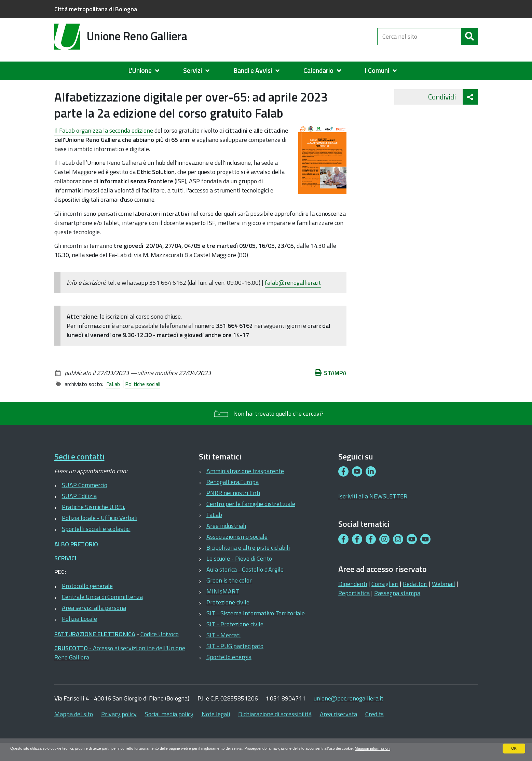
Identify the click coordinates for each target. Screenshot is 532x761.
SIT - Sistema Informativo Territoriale (256, 630)
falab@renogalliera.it (293, 299)
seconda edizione (104, 147)
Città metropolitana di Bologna (96, 9)
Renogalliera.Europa (233, 499)
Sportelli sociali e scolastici (96, 545)
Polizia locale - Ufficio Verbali (100, 535)
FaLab (113, 401)
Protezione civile (228, 619)
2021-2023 (193, 88)
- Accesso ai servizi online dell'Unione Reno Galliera (120, 669)
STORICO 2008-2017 (142, 88)
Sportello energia (229, 674)
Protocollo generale (87, 603)
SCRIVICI (65, 575)
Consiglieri (385, 600)
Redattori (415, 600)
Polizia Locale (79, 635)
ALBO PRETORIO (76, 561)
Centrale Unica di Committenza (102, 613)
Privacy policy (119, 731)
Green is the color (229, 597)
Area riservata (338, 731)
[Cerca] (469, 40)
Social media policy (169, 731)
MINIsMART (223, 608)
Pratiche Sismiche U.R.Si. (93, 524)
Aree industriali (226, 542)
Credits (374, 731)
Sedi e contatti (79, 473)
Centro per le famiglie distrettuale (251, 520)
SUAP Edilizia (79, 513)
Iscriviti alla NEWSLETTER (373, 513)
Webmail (444, 600)
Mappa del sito (74, 731)
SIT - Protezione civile (235, 641)
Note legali (216, 731)
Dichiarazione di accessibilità (275, 731)
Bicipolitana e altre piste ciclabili (248, 564)
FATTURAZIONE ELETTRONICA (95, 651)
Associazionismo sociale (237, 553)
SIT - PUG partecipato (235, 663)
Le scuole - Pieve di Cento (239, 575)
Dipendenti (353, 600)
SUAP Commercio (85, 502)
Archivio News (86, 88)
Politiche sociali (143, 401)
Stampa (331, 390)
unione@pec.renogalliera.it (349, 715)
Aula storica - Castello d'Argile (245, 586)
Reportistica (354, 610)
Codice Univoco (160, 651)
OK (514, 748)
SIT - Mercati (223, 652)
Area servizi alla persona (94, 624)
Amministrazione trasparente (245, 488)
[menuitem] (147, 71)
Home (59, 88)
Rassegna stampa (397, 610)
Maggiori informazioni (408, 748)
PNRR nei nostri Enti (233, 510)
